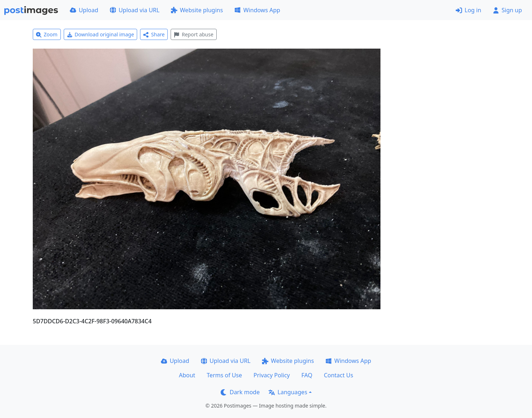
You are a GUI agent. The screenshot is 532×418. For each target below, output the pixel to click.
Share (154, 34)
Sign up (507, 10)
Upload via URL (135, 10)
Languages (288, 392)
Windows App (257, 10)
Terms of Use (224, 375)
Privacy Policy (272, 375)
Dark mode (240, 392)
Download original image (101, 34)
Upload (84, 10)
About (187, 375)
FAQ (307, 375)
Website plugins (197, 10)
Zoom (47, 34)
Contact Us (339, 375)
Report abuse (193, 34)
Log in (468, 10)
